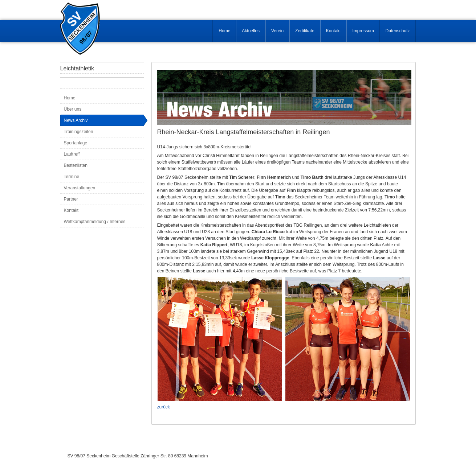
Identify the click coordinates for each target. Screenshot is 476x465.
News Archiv (76, 120)
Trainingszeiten (79, 132)
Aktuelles (251, 31)
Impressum (363, 31)
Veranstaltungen (80, 188)
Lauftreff (72, 154)
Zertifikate (305, 31)
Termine (72, 177)
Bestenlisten (76, 165)
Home (224, 31)
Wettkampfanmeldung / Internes (95, 222)
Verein (277, 31)
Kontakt (333, 31)
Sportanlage (76, 143)
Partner (71, 199)
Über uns (73, 109)
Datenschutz (398, 31)
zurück (164, 407)
